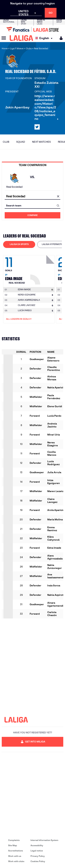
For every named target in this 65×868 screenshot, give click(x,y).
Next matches (41, 142)
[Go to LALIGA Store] (32, 29)
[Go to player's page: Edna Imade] (43, 269)
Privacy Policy (38, 856)
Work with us (15, 856)
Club (6, 142)
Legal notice (37, 851)
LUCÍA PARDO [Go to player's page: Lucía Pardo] (25, 310)
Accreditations (16, 851)
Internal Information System (44, 840)
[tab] (19, 244)
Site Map (13, 845)
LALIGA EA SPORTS (19, 244)
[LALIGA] (21, 38)
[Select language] (45, 38)
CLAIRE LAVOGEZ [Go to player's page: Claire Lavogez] (27, 305)
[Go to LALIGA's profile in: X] (37, 127)
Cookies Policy (38, 861)
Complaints (14, 840)
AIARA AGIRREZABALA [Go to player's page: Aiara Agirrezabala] (29, 300)
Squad (21, 142)
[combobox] (32, 196)
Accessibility (37, 845)
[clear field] (58, 196)
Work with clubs (16, 861)
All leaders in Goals (19, 319)
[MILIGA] (60, 38)
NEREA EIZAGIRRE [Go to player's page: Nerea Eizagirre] (27, 295)
